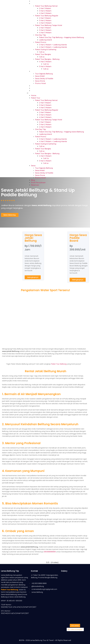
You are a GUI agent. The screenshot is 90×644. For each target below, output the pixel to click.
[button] (58, 93)
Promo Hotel (40, 83)
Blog (33, 86)
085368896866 (50, 552)
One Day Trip (40, 35)
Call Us (46, 64)
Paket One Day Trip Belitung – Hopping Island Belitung (61, 37)
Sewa (33, 71)
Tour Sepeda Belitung (44, 74)
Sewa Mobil (40, 76)
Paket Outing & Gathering (46, 50)
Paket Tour (36, 4)
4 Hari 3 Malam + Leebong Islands (53, 47)
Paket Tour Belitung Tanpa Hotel (49, 25)
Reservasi (35, 91)
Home (34, 1)
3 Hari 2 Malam (45, 11)
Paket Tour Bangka (43, 54)
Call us (42, 52)
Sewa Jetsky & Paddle (44, 79)
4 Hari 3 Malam (45, 13)
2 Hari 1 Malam (45, 8)
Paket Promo (41, 42)
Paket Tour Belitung (59, 364)
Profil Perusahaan (38, 88)
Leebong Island (45, 40)
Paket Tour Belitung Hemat (46, 6)
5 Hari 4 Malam (45, 66)
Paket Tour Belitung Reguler (47, 16)
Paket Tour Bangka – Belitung (47, 59)
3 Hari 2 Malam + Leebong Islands (53, 45)
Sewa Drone (40, 81)
